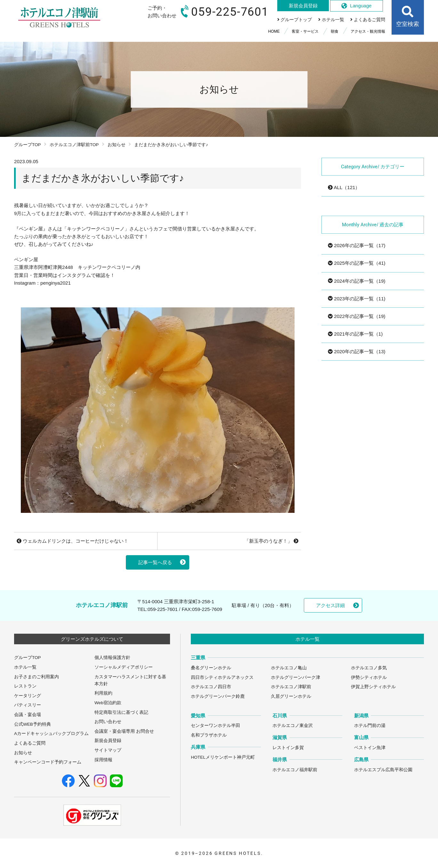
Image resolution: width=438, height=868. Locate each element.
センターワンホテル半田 (215, 726)
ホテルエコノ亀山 (289, 668)
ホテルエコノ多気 (369, 668)
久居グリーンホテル (291, 696)
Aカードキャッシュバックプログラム (51, 734)
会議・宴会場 (28, 715)
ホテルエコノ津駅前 (291, 687)
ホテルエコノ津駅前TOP (74, 145)
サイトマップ (108, 750)
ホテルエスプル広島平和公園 (383, 770)
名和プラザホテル (209, 735)
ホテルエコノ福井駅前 (295, 770)
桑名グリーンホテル (211, 668)
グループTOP (28, 145)
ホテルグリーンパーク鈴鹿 (218, 696)
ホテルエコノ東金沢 (293, 726)
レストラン (25, 686)
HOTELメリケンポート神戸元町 (223, 757)
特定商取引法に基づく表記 (121, 712)
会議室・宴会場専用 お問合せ (124, 731)
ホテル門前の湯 (370, 726)
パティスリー (28, 705)
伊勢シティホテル (369, 677)
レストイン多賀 (288, 748)
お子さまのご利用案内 (36, 677)
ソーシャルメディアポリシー (124, 667)
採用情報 (103, 760)
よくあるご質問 (30, 743)
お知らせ (117, 145)
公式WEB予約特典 (32, 724)
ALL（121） (344, 187)
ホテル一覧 (25, 667)
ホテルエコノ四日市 (211, 687)
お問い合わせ (108, 722)
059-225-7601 (163, 609)
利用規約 (103, 693)
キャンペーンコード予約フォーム (48, 762)
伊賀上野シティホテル (373, 687)
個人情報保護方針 (112, 658)
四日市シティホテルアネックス (222, 677)
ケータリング (28, 696)
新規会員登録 (108, 741)
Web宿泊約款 (108, 703)
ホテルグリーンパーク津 (296, 677)
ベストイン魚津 (370, 748)
